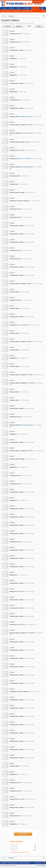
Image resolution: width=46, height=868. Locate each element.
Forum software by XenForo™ (9, 866)
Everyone (8, 26)
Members (19, 26)
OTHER (29, 284)
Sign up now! (23, 834)
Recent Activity (17, 11)
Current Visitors (6, 11)
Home (4, 8)
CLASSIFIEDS (24, 325)
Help (44, 863)
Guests (29, 26)
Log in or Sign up (38, 2)
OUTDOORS (31, 383)
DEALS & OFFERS (25, 159)
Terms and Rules (41, 866)
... (35, 11)
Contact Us (38, 863)
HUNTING (30, 451)
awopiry (27, 142)
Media (19, 8)
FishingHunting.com (25, 116)
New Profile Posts (28, 11)
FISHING (29, 125)
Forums (11, 8)
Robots (39, 26)
